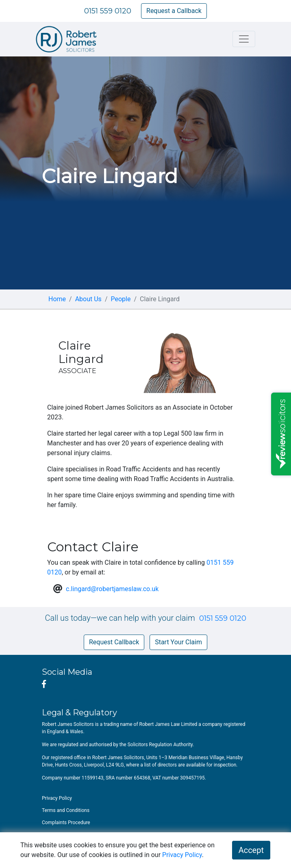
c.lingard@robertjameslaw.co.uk (112, 589)
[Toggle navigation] (244, 39)
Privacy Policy (182, 855)
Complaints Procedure (66, 823)
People (121, 299)
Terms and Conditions (66, 810)
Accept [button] (251, 850)
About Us (88, 299)
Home (57, 299)
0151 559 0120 (108, 11)
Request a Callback (174, 11)
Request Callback (114, 642)
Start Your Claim (178, 642)
